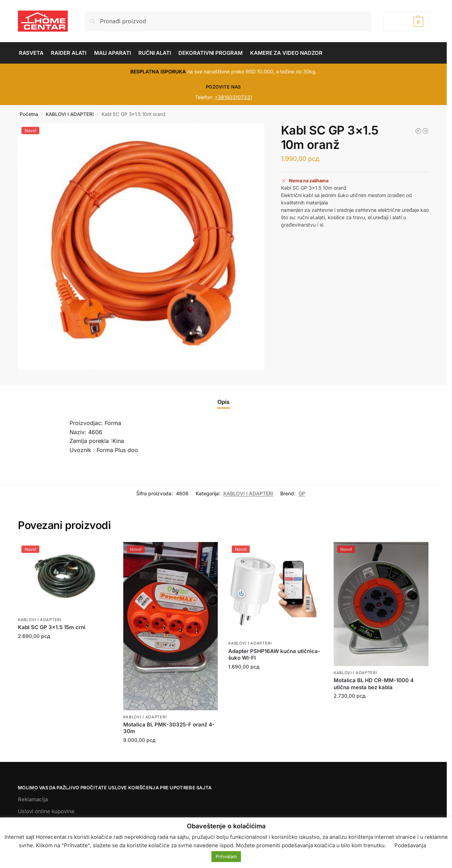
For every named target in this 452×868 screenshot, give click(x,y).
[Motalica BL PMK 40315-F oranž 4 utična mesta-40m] (425, 131)
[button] (406, 21)
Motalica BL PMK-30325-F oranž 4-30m (169, 728)
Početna (29, 114)
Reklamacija (33, 799)
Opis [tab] (224, 402)
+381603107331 (233, 97)
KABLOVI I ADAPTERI (70, 114)
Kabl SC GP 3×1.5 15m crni (52, 627)
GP (302, 493)
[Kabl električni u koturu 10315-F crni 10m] (418, 131)
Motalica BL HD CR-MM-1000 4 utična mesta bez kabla (374, 684)
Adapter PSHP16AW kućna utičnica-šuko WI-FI (274, 655)
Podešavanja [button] (410, 845)
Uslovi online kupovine (46, 811)
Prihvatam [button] (226, 856)
